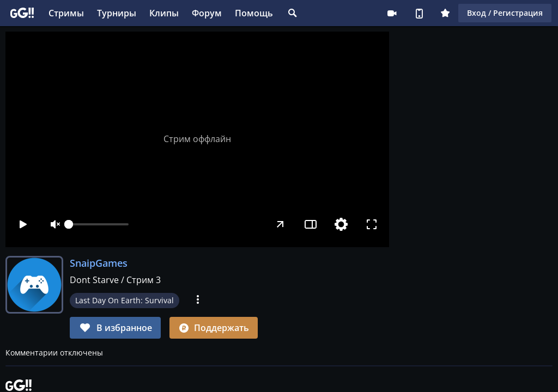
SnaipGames (99, 263)
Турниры (117, 13)
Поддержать (214, 328)
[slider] (99, 224)
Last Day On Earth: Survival (125, 300)
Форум (207, 13)
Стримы (66, 13)
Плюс (445, 13)
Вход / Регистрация (505, 13)
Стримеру (392, 13)
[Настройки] (341, 224)
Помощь (254, 13)
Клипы (164, 13)
